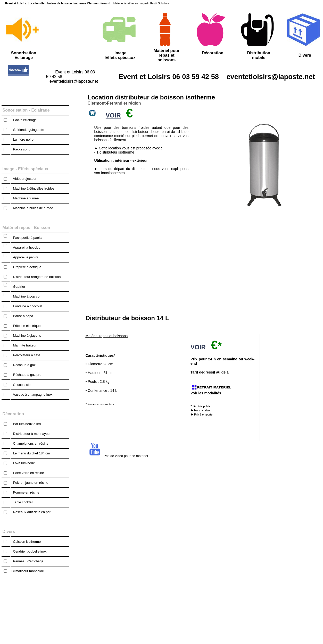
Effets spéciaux (120, 58)
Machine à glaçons (27, 336)
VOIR (198, 347)
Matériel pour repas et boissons (167, 55)
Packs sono (22, 149)
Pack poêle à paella (28, 238)
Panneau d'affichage (28, 561)
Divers (305, 55)
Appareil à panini (26, 257)
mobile (259, 58)
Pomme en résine (26, 492)
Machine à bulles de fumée (33, 208)
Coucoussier (22, 385)
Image (120, 53)
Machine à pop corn (28, 296)
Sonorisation (15, 110)
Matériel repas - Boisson (26, 228)
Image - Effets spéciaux (26, 169)
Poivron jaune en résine (31, 483)
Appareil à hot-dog (27, 247)
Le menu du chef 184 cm (32, 453)
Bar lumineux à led (27, 424)
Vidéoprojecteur (25, 179)
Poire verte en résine (29, 473)
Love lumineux (24, 463)
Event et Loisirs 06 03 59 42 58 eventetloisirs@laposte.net (209, 77)
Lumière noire (23, 139)
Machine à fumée (26, 198)
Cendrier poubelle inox (30, 551)
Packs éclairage (25, 120)
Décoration (213, 53)
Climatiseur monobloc (28, 571)
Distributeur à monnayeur (32, 434)
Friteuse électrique (27, 326)
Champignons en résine (31, 443)
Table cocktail (23, 502)
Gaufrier (19, 287)
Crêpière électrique (27, 267)
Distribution (259, 53)
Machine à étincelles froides (34, 188)
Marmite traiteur (25, 345)
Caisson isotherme (27, 542)
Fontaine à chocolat (28, 306)
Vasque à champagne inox (33, 395)
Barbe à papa (23, 316)
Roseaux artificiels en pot (32, 512)
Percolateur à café (27, 355)
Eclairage (41, 110)
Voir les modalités (206, 393)
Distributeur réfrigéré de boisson (37, 277)
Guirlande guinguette (29, 130)
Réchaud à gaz (24, 365)
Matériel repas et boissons (107, 336)
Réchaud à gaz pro (27, 375)
